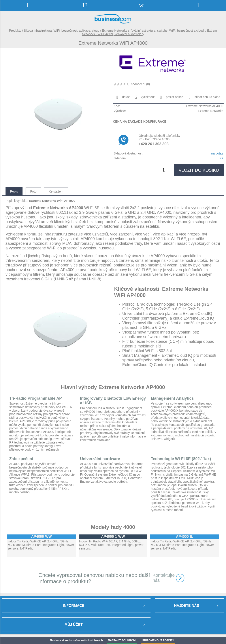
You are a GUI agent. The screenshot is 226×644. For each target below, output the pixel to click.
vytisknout (145, 97)
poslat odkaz (172, 97)
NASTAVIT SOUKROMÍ (122, 640)
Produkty (15, 31)
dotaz (123, 97)
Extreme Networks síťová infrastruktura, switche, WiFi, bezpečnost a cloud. (153, 31)
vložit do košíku (199, 170)
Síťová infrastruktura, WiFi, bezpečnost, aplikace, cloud (62, 31)
